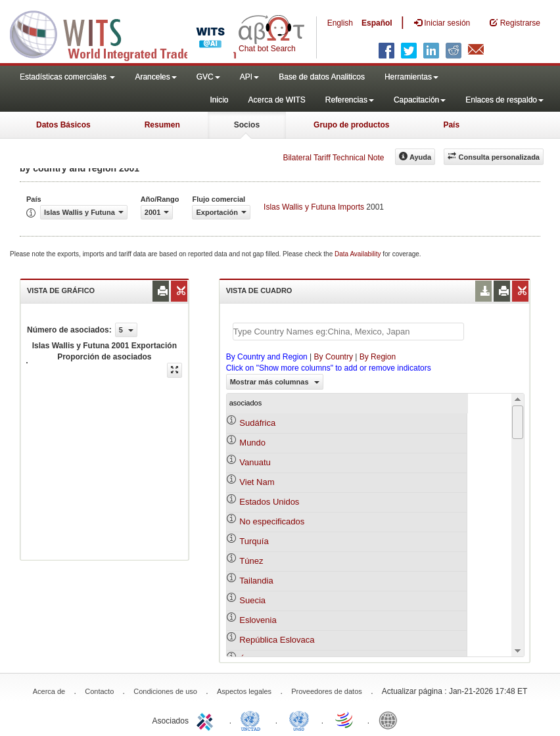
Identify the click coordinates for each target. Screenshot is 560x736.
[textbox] (348, 332)
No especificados (272, 521)
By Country (334, 357)
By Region (378, 357)
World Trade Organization (345, 720)
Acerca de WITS (276, 100)
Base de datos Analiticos (322, 77)
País (451, 125)
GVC (208, 77)
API (249, 77)
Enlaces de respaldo (504, 100)
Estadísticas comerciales (67, 77)
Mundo (252, 443)
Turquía (254, 541)
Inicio (219, 100)
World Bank (391, 720)
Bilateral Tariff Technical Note (333, 158)
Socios (247, 125)
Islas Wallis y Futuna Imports (314, 207)
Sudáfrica (257, 423)
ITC (207, 720)
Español (377, 23)
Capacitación (420, 100)
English (340, 23)
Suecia (252, 600)
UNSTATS (299, 720)
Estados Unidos (269, 502)
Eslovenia (258, 620)
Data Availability (359, 254)
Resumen (162, 125)
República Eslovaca (277, 640)
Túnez (251, 561)
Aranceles (155, 77)
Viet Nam (257, 482)
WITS (131, 33)
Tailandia (256, 581)
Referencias (350, 100)
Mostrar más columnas (275, 382)
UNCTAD (253, 720)
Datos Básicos (63, 125)
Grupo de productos (351, 125)
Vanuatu (255, 462)
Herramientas (411, 77)
